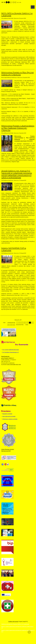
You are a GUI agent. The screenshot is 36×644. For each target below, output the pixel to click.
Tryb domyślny (2, 2)
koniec (27, 332)
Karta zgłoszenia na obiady (9, 424)
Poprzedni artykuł (11, 330)
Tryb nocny (4, 2)
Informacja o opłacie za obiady (10, 426)
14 (9, 332)
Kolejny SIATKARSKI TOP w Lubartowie (14, 256)
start (4, 330)
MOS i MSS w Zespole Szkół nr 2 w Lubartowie (17, 22)
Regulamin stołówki (7, 421)
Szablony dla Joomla (13, 629)
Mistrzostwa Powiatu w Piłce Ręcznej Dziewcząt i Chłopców (18, 81)
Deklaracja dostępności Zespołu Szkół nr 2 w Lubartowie (15, 631)
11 (27, 330)
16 (14, 332)
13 (33, 330)
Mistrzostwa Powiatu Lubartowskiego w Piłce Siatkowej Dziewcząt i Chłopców (18, 135)
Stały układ (13, 2)
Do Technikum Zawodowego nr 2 (11, 359)
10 (25, 330)
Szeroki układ (15, 2)
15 (11, 332)
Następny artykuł (20, 332)
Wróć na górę (29, 639)
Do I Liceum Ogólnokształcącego (11, 357)
